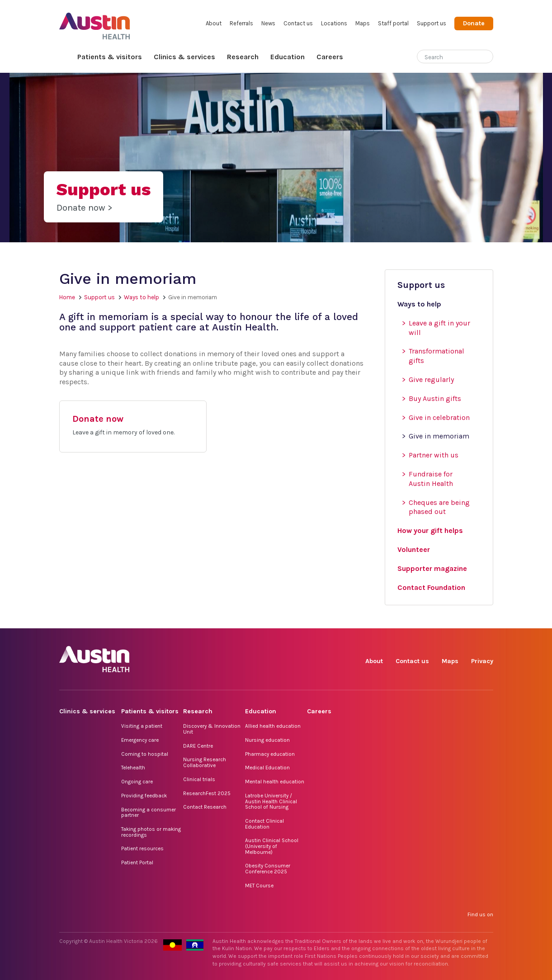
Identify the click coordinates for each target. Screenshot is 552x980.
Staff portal (393, 23)
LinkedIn (444, 618)
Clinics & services (184, 57)
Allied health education (273, 726)
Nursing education (267, 740)
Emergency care (140, 740)
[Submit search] (486, 57)
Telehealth (133, 768)
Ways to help (142, 297)
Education (288, 57)
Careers (330, 57)
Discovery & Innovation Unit (212, 729)
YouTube (486, 618)
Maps (363, 23)
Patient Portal (137, 862)
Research (243, 57)
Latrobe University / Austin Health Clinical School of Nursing (271, 801)
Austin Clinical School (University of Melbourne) (272, 846)
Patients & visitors (110, 57)
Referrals (241, 23)
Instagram (403, 618)
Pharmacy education (270, 754)
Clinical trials (199, 779)
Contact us (298, 23)
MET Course (259, 886)
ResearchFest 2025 (207, 793)
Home (65, 57)
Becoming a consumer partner (149, 813)
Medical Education (267, 768)
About (214, 23)
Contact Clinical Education (264, 824)
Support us (432, 23)
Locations (334, 23)
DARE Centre (198, 746)
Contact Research (205, 807)
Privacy (482, 661)
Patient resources (142, 848)
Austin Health (95, 22)
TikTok (423, 618)
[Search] (444, 55)
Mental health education (275, 782)
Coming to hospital (145, 754)
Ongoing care (137, 782)
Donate (474, 23)
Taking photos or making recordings (151, 832)
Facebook (382, 618)
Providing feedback (144, 796)
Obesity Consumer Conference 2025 (268, 869)
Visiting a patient (142, 726)
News (268, 23)
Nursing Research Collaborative (205, 762)
